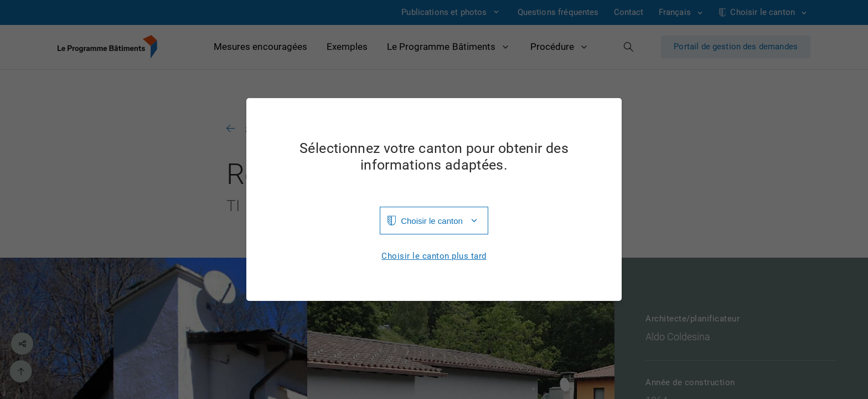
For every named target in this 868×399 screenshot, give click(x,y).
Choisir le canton (432, 221)
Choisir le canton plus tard (434, 256)
